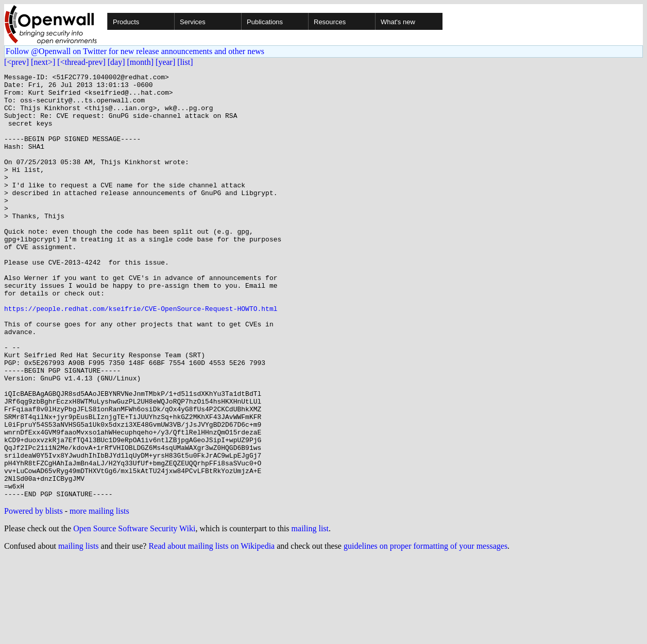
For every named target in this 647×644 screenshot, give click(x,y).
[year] (165, 62)
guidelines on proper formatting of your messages (425, 631)
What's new (398, 22)
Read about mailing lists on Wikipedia (211, 631)
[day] (116, 62)
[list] (185, 62)
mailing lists (79, 631)
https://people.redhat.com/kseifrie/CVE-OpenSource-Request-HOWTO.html (141, 356)
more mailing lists (99, 596)
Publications (265, 22)
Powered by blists (33, 596)
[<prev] (16, 62)
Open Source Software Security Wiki (134, 613)
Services (193, 22)
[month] (141, 62)
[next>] (43, 62)
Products (126, 22)
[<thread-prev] (81, 62)
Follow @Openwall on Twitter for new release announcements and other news (135, 51)
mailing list (310, 613)
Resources (330, 22)
